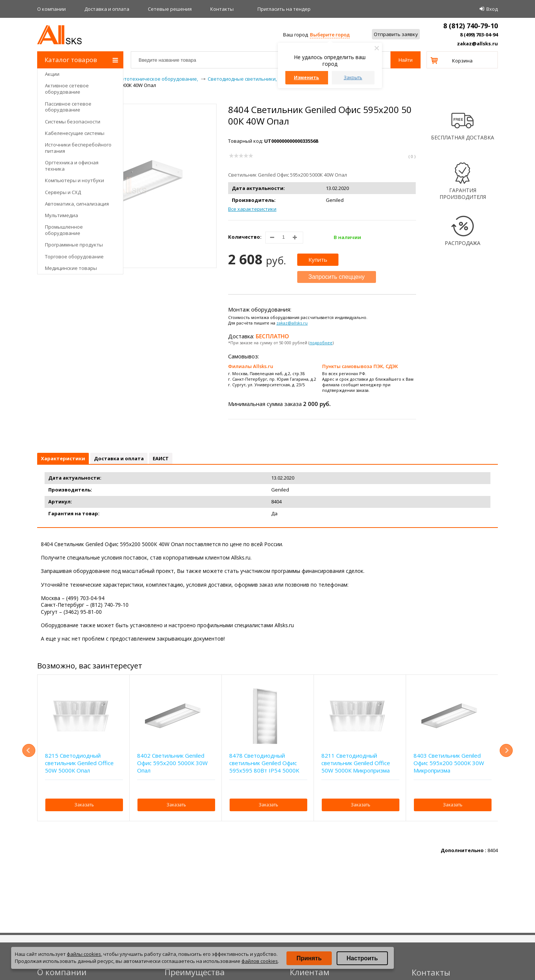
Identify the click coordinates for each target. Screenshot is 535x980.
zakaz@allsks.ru (477, 43)
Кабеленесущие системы (75, 133)
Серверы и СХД (63, 192)
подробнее (321, 343)
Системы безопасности (73, 122)
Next (506, 750)
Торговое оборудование (74, 257)
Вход (492, 9)
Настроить (362, 958)
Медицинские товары (71, 268)
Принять (309, 958)
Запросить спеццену (337, 277)
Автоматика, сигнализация (77, 204)
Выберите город (330, 35)
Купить (318, 259)
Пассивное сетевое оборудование (68, 107)
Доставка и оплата (107, 9)
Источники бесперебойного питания (78, 148)
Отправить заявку (396, 34)
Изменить (307, 78)
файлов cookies (260, 961)
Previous (29, 750)
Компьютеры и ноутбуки (74, 180)
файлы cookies (84, 954)
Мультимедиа (61, 215)
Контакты (222, 9)
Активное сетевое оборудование (67, 89)
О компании (51, 9)
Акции (52, 74)
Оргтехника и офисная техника (72, 166)
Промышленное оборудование (64, 230)
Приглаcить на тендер (284, 9)
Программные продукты (74, 245)
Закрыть (353, 78)
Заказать (84, 805)
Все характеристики (252, 209)
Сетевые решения (170, 9)
